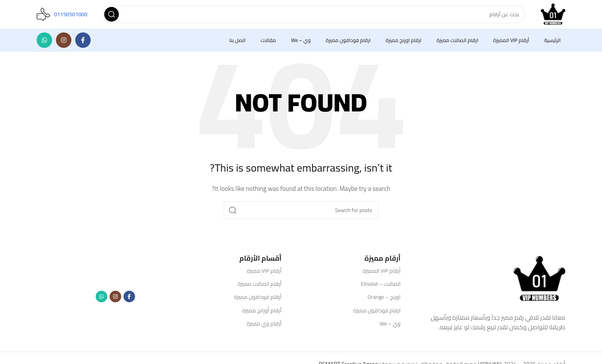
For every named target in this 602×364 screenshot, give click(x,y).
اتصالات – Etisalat (381, 286)
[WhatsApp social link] (44, 42)
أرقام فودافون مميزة (258, 299)
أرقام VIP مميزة (264, 273)
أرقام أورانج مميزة (262, 312)
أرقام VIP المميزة (382, 273)
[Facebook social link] (83, 42)
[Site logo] (552, 15)
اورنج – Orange (384, 299)
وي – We (390, 326)
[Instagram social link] (64, 42)
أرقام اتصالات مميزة (260, 286)
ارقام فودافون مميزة (377, 312)
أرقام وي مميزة (264, 326)
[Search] (313, 15)
